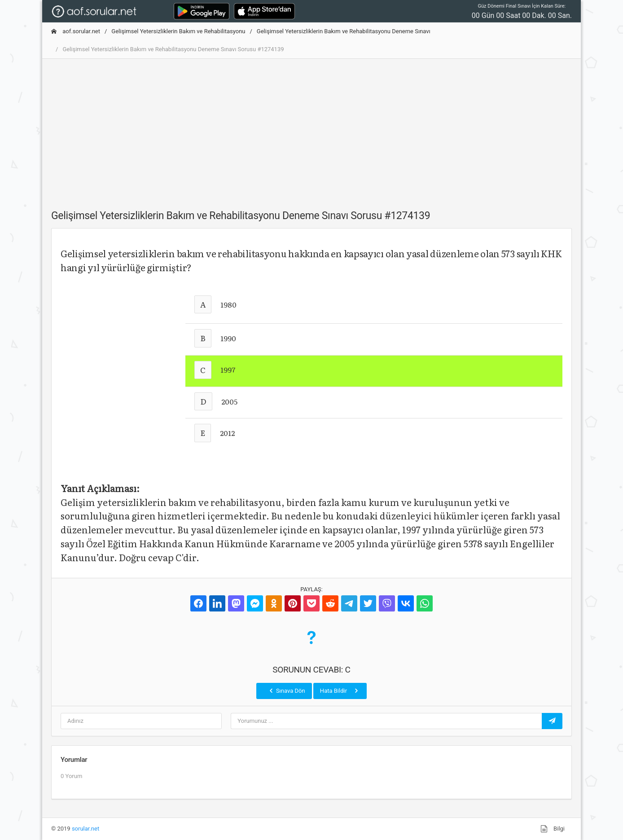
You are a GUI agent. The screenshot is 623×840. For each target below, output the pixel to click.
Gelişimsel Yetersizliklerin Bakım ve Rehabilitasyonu (178, 31)
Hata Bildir (340, 690)
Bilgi (553, 829)
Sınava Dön (286, 690)
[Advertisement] (311, 129)
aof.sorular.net (76, 31)
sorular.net (86, 829)
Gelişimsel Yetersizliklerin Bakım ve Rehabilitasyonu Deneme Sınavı (344, 31)
